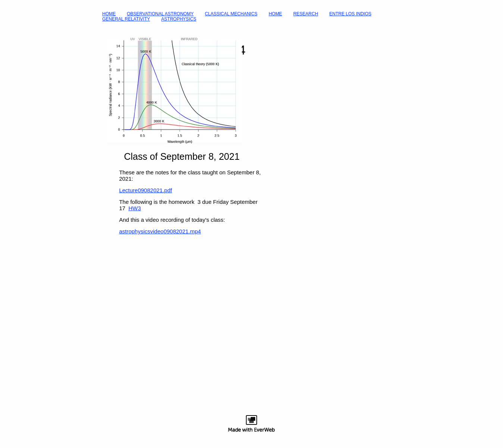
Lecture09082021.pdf (146, 190)
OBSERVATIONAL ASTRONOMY (160, 14)
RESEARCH (306, 14)
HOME (109, 14)
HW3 (135, 208)
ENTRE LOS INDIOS (351, 14)
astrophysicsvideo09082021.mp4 (160, 231)
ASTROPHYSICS (179, 19)
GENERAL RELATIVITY (126, 19)
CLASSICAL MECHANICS (231, 14)
